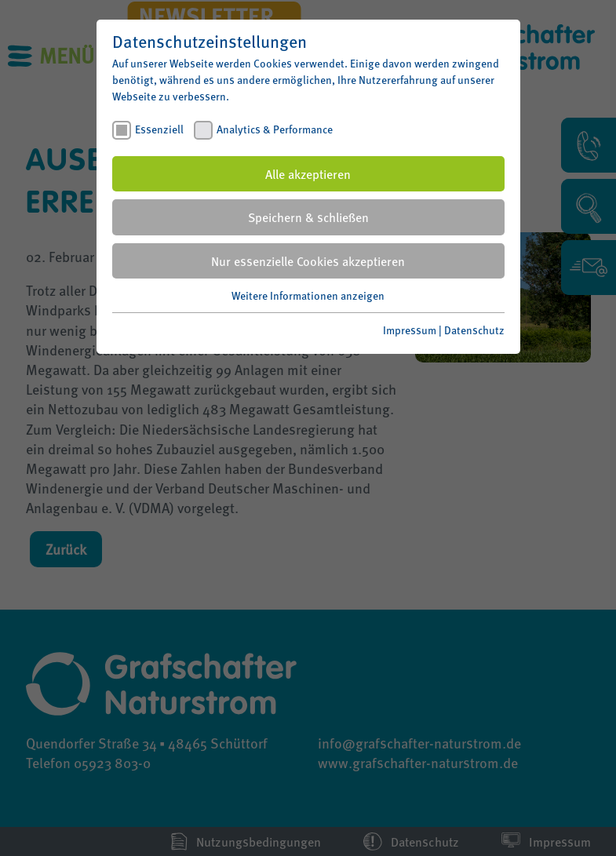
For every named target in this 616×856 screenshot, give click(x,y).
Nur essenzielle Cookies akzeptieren (308, 261)
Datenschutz (474, 330)
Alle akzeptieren (308, 174)
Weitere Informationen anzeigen (308, 295)
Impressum (410, 330)
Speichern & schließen (308, 217)
